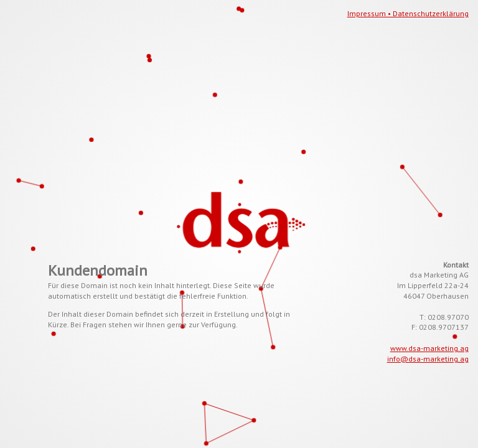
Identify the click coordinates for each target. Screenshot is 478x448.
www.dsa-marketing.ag (429, 348)
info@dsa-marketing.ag (428, 359)
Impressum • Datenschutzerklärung (408, 13)
